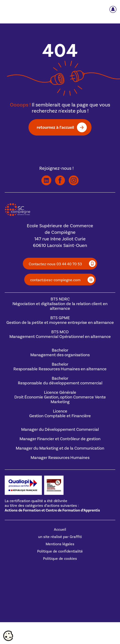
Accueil (60, 530)
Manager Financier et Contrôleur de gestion (60, 439)
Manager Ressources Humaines (60, 458)
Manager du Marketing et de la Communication (60, 448)
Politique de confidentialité (60, 551)
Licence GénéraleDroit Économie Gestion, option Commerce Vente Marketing (60, 397)
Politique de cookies (60, 559)
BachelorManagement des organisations (60, 353)
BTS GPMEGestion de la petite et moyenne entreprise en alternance (60, 320)
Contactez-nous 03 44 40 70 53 (55, 264)
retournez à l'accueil (55, 127)
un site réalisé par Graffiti (60, 537)
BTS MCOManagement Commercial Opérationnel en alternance (60, 334)
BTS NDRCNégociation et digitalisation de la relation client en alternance (60, 304)
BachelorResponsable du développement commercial (60, 381)
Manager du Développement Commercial (60, 430)
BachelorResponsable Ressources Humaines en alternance (60, 367)
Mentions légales (60, 544)
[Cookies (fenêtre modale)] (8, 636)
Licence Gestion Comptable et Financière (60, 414)
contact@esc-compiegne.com (55, 280)
